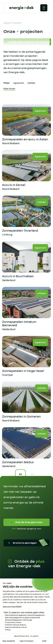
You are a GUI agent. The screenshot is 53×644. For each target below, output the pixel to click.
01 (20, 474)
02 (32, 474)
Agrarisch (19, 83)
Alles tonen (9, 89)
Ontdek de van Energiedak (26, 566)
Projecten (16, 23)
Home (7, 23)
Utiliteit (31, 83)
